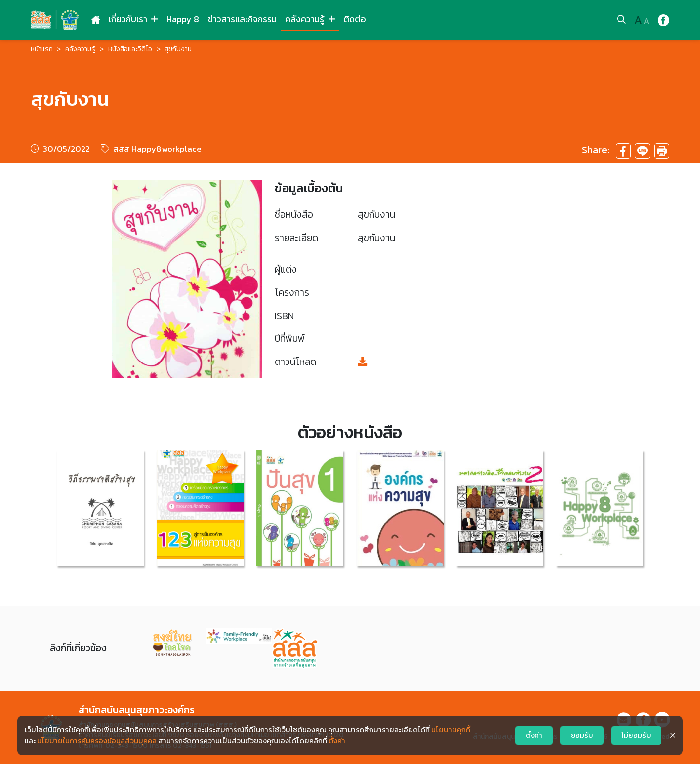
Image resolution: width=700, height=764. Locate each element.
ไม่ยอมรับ (636, 735)
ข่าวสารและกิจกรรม (242, 19)
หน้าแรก (42, 49)
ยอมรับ (582, 735)
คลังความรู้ (310, 19)
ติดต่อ (355, 19)
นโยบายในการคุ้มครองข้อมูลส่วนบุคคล (97, 741)
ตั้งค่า (337, 741)
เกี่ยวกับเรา (133, 19)
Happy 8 (183, 19)
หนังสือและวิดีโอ (130, 49)
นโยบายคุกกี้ (451, 730)
